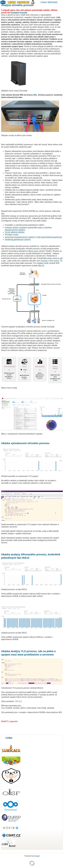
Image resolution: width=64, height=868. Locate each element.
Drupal (37, 856)
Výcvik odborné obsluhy (15, 232)
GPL (35, 95)
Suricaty (44, 261)
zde (41, 178)
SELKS (41, 266)
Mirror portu (33, 251)
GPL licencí (54, 261)
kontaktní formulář (19, 13)
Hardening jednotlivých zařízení (18, 240)
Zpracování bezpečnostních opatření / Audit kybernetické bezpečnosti (33, 237)
